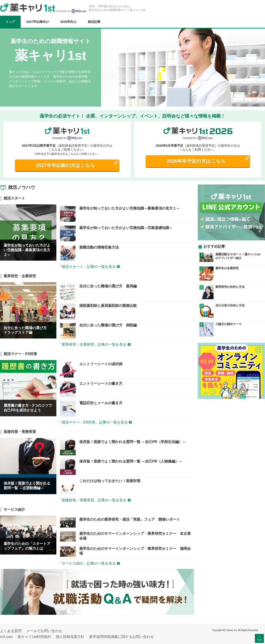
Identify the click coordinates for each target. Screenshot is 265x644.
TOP (259, 638)
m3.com (6, 637)
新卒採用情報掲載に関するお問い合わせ (121, 637)
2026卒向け (68, 22)
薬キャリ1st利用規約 (34, 637)
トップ (10, 22)
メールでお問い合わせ (44, 631)
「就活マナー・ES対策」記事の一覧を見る (95, 422)
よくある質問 (11, 631)
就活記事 (94, 22)
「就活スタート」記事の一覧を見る (89, 267)
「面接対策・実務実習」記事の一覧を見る (94, 500)
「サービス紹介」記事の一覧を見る (89, 563)
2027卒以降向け (38, 22)
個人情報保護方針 (70, 637)
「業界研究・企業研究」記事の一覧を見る (94, 344)
